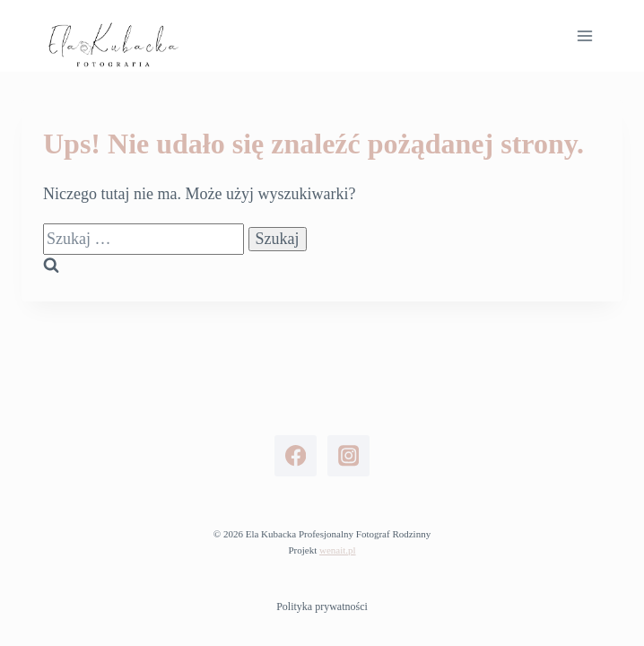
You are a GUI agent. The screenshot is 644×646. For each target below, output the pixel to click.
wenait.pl (338, 550)
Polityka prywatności (322, 607)
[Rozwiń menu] (584, 35)
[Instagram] (348, 456)
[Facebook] (296, 456)
